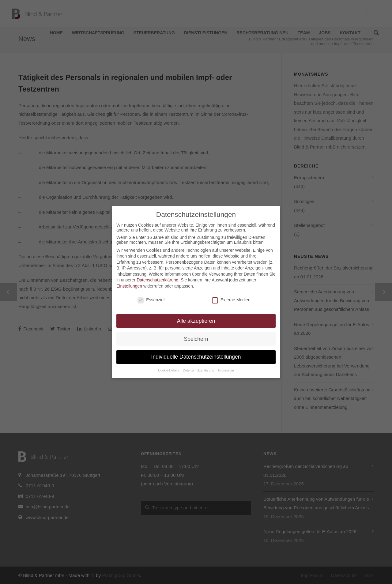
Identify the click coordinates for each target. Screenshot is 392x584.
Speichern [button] (196, 339)
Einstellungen (129, 286)
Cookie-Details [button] (169, 370)
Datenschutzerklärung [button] (199, 370)
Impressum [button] (226, 370)
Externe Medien (231, 300)
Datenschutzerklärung (157, 280)
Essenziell (151, 300)
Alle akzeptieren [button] (196, 321)
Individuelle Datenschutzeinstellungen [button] (196, 357)
